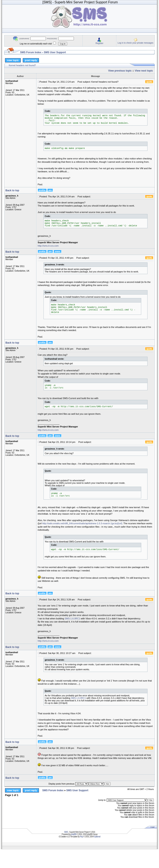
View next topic (144, 71)
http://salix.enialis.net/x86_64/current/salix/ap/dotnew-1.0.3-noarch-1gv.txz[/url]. (83, 523)
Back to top (12, 190)
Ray (81, 837)
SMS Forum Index (31, 52)
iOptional (97, 837)
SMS (66, 832)
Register (99, 43)
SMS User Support (55, 52)
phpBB (74, 834)
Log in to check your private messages (135, 43)
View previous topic (120, 71)
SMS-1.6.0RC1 (72, 619)
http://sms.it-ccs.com (48, 246)
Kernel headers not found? (22, 65)
